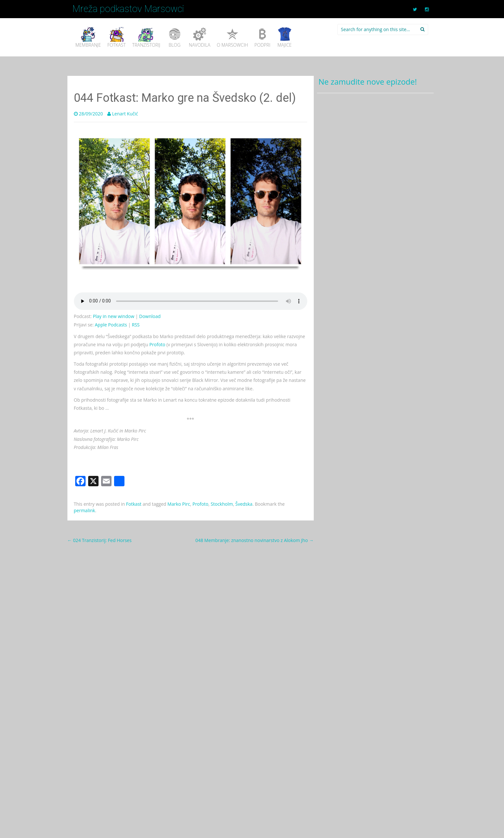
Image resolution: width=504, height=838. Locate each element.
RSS (136, 325)
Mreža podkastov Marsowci (128, 9)
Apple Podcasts (111, 325)
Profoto (157, 344)
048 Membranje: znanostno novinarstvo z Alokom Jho (255, 540)
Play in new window (113, 316)
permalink (85, 510)
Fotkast (134, 504)
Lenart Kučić (125, 114)
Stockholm (222, 504)
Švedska (244, 504)
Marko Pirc (179, 504)
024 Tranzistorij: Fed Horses (100, 540)
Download (150, 316)
